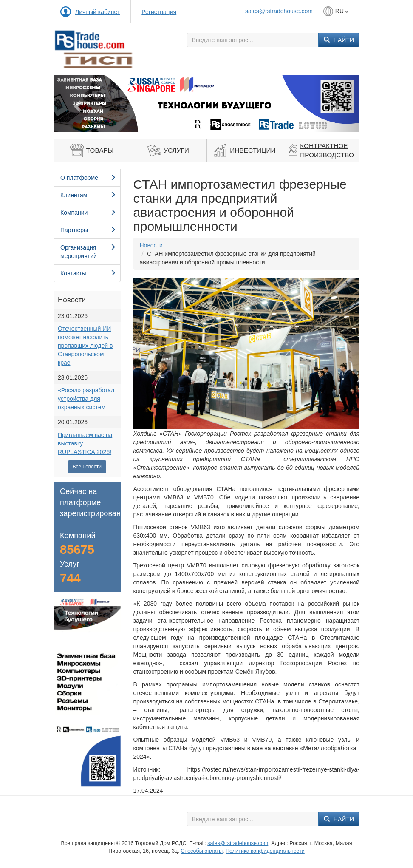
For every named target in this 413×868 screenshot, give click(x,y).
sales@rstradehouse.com (279, 11)
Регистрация (159, 12)
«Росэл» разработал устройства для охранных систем (86, 399)
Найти (339, 40)
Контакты (88, 273)
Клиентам (88, 195)
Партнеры (88, 230)
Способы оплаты (202, 851)
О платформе (88, 178)
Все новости (87, 467)
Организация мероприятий (88, 252)
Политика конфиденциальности (265, 851)
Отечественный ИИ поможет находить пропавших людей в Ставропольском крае (85, 346)
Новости (151, 245)
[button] (76, 104)
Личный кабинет (98, 12)
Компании (88, 213)
